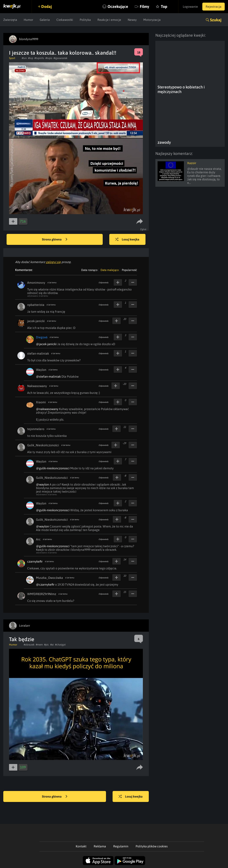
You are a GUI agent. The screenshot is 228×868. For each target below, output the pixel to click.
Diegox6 (42, 337)
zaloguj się (53, 262)
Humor (28, 20)
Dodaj (47, 6)
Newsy (132, 20)
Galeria (45, 20)
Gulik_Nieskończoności (43, 445)
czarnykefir (35, 561)
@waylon (42, 484)
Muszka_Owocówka (49, 578)
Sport (12, 58)
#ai (52, 645)
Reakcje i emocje (109, 20)
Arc (38, 539)
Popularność (129, 270)
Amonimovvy (36, 283)
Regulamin (121, 846)
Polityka (85, 20)
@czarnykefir (45, 585)
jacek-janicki (36, 321)
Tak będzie (22, 639)
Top (164, 6)
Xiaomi (41, 402)
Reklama (100, 846)
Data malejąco (110, 270)
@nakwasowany (47, 409)
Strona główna (55, 240)
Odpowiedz (103, 283)
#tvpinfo (39, 58)
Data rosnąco (89, 270)
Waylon (41, 370)
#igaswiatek (60, 58)
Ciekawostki (65, 20)
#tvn (24, 58)
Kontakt (81, 846)
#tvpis (49, 58)
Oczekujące (118, 6)
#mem (39, 645)
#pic (47, 645)
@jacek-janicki (46, 344)
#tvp (31, 58)
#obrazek (29, 645)
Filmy (145, 6)
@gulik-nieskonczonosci (53, 468)
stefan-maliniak (38, 353)
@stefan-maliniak (48, 377)
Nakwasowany (37, 386)
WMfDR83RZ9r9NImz (42, 594)
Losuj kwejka (127, 240)
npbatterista (36, 305)
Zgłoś (143, 229)
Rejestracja (214, 7)
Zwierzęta (10, 20)
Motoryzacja (152, 20)
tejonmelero (36, 429)
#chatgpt (60, 645)
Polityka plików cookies (152, 846)
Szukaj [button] (216, 20)
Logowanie (190, 7)
